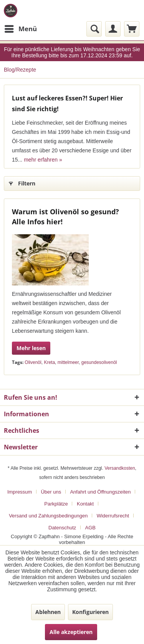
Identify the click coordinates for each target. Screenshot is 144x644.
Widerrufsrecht (113, 516)
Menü (21, 28)
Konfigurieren (90, 612)
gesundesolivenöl (99, 362)
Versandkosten (120, 468)
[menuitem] (20, 29)
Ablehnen (48, 612)
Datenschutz (62, 528)
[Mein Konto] (113, 29)
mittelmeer (68, 362)
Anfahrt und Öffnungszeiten (100, 492)
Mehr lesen (31, 348)
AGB (90, 528)
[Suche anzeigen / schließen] (94, 29)
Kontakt (85, 504)
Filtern (22, 182)
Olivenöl (33, 362)
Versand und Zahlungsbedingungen (48, 516)
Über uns (51, 492)
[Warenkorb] (132, 29)
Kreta (49, 362)
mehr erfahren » (43, 160)
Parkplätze (56, 504)
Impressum (20, 492)
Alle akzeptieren (71, 632)
